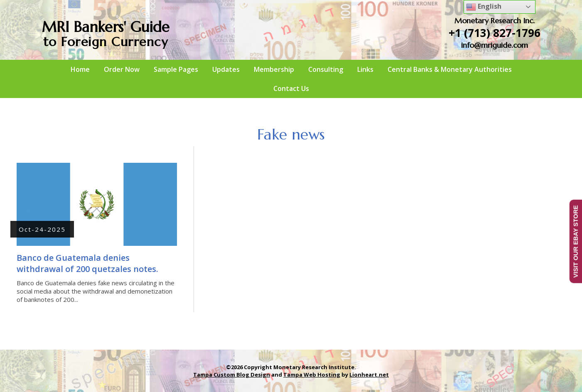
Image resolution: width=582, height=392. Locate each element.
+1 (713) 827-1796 (495, 33)
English (484, 7)
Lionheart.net (369, 375)
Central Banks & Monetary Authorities (450, 69)
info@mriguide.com (495, 45)
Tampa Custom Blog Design (232, 375)
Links (365, 69)
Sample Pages (176, 69)
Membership (274, 69)
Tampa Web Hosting (312, 375)
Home (80, 69)
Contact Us (291, 88)
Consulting (326, 69)
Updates (226, 69)
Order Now (122, 69)
